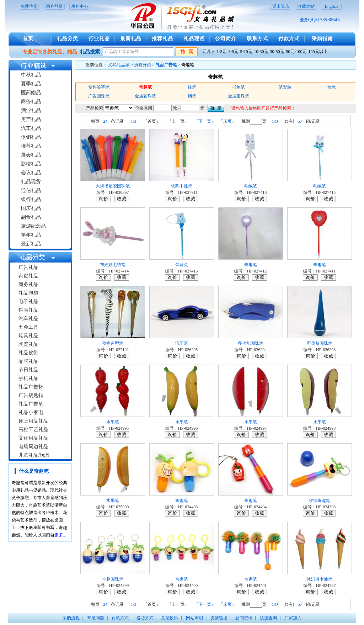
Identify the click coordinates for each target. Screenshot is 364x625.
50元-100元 (296, 52)
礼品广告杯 (31, 387)
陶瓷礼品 (28, 344)
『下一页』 (205, 121)
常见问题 (96, 618)
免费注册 (29, 6)
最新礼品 (131, 39)
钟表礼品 (28, 310)
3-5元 (234, 52)
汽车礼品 (31, 128)
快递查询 (268, 618)
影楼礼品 (31, 164)
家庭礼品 (28, 276)
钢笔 (192, 96)
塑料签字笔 (99, 87)
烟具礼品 (28, 336)
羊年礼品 (31, 235)
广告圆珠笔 (99, 96)
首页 (28, 39)
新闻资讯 (244, 618)
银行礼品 (31, 199)
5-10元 (246, 52)
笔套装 (285, 87)
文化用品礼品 (33, 438)
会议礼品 (31, 173)
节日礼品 (28, 370)
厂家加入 (293, 618)
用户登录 (54, 6)
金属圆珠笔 (145, 96)
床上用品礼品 (33, 421)
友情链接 (219, 618)
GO (275, 121)
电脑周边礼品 (33, 447)
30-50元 (277, 52)
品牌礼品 (28, 361)
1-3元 (222, 52)
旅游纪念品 (33, 226)
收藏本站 (306, 6)
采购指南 (322, 39)
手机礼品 (28, 378)
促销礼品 (31, 137)
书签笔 (239, 87)
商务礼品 (31, 102)
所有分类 (143, 65)
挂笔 (192, 87)
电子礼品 (28, 301)
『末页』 (227, 121)
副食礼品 (31, 217)
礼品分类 (68, 39)
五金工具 (28, 327)
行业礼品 (99, 39)
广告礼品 (28, 267)
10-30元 (261, 52)
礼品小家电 (31, 412)
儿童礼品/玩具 (34, 455)
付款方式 (289, 39)
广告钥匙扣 (31, 395)
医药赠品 (31, 93)
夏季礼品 (31, 84)
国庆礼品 (31, 208)
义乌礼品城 (119, 65)
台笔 (331, 87)
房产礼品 (31, 119)
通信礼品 (31, 190)
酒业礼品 (31, 110)
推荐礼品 (162, 39)
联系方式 (257, 39)
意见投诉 (170, 618)
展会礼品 (31, 155)
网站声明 (194, 618)
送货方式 (145, 618)
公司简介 (226, 39)
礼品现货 (194, 39)
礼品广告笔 (31, 404)
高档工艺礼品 (33, 430)
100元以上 (318, 52)
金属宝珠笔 (239, 96)
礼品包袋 (28, 293)
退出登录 (281, 6)
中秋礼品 (31, 75)
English (331, 6)
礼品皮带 (28, 353)
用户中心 (80, 6)
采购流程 (71, 618)
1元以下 (208, 52)
